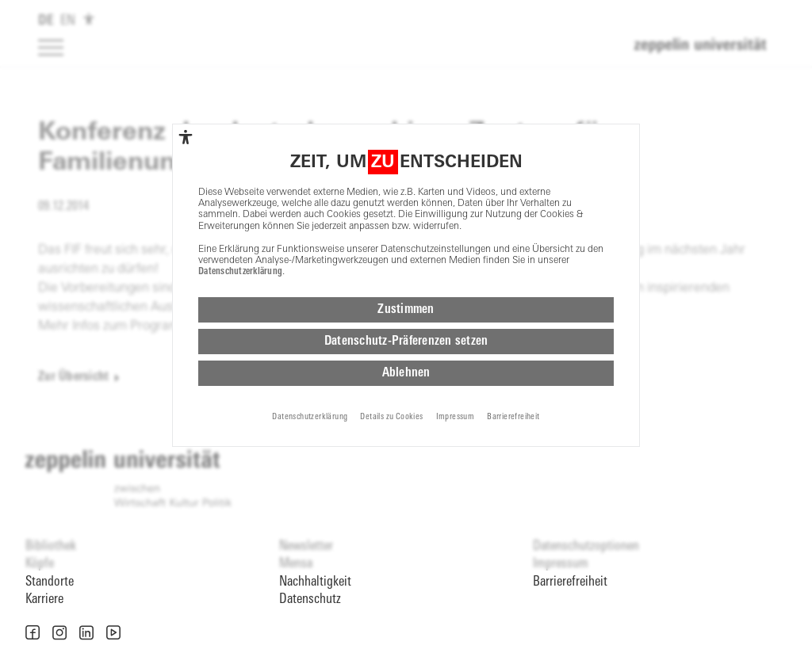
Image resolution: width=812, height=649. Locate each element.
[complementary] (186, 137)
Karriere (44, 599)
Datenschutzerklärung (240, 272)
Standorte (50, 582)
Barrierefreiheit (570, 582)
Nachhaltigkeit (315, 582)
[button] (33, 632)
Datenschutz (310, 599)
